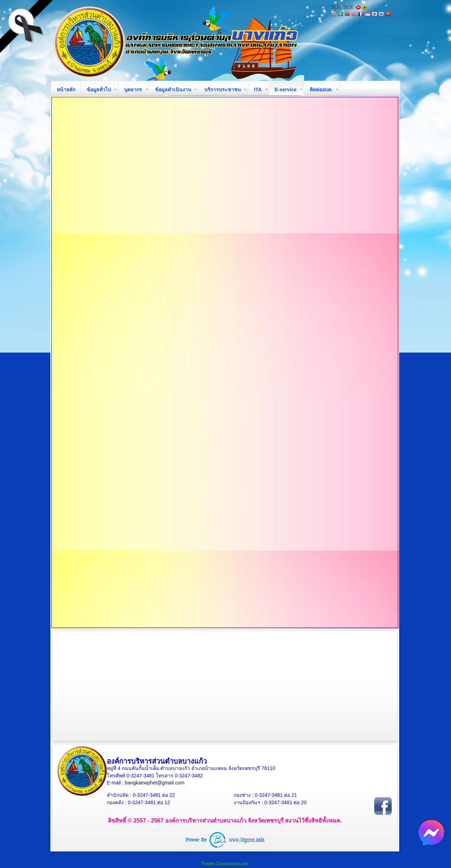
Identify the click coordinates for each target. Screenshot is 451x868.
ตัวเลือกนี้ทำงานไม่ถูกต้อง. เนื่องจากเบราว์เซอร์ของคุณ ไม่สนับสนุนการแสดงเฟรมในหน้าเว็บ (225, 362)
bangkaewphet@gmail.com (155, 783)
